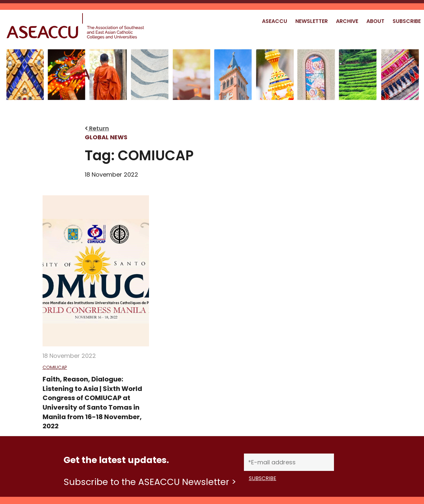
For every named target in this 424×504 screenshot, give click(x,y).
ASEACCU (275, 21)
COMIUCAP (55, 367)
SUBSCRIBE (407, 21)
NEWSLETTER (312, 21)
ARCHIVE (347, 21)
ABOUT (375, 21)
